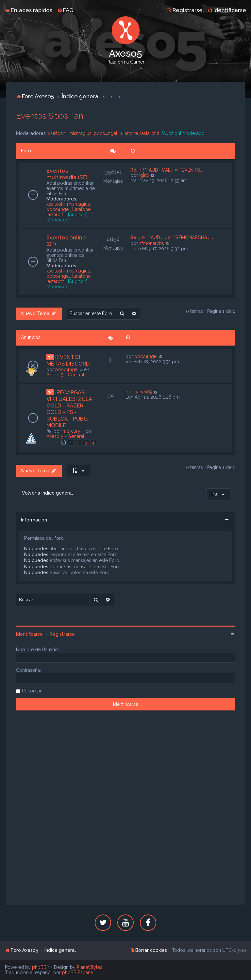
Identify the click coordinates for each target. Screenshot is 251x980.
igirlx (144, 175)
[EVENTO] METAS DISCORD (68, 360)
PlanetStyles (90, 967)
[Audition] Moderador (184, 133)
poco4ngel (106, 133)
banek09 (143, 392)
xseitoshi (57, 133)
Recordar (32, 691)
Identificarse (29, 634)
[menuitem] (65, 10)
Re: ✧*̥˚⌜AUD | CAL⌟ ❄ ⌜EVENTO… (167, 170)
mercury (71, 431)
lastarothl (150, 133)
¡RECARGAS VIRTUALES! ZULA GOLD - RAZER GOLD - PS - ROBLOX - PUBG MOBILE (69, 409)
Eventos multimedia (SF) (67, 174)
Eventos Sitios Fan (50, 116)
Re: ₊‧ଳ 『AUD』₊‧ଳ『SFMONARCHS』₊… (173, 237)
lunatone (129, 133)
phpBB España (77, 972)
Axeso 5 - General (65, 375)
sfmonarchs (152, 243)
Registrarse (62, 634)
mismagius (80, 133)
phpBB (39, 967)
